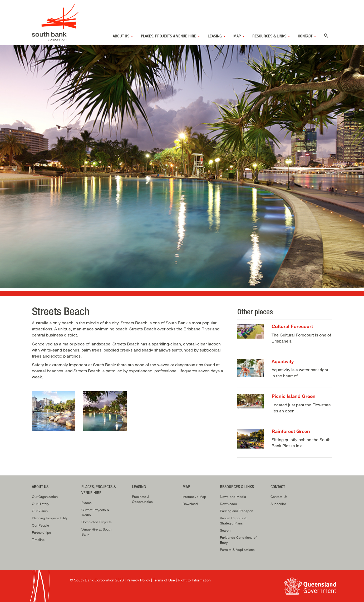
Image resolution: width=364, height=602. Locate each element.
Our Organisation (45, 497)
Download (190, 504)
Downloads (228, 504)
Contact (307, 36)
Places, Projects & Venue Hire (170, 36)
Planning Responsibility (50, 518)
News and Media (233, 497)
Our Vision (40, 511)
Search (225, 530)
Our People (40, 525)
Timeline (38, 540)
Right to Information (194, 580)
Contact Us (279, 497)
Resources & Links (271, 36)
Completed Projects (97, 522)
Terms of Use (164, 580)
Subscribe (278, 504)
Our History (41, 504)
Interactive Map (194, 497)
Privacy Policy (138, 580)
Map (239, 36)
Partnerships (41, 532)
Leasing (217, 36)
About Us (123, 36)
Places (87, 503)
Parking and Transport (237, 511)
